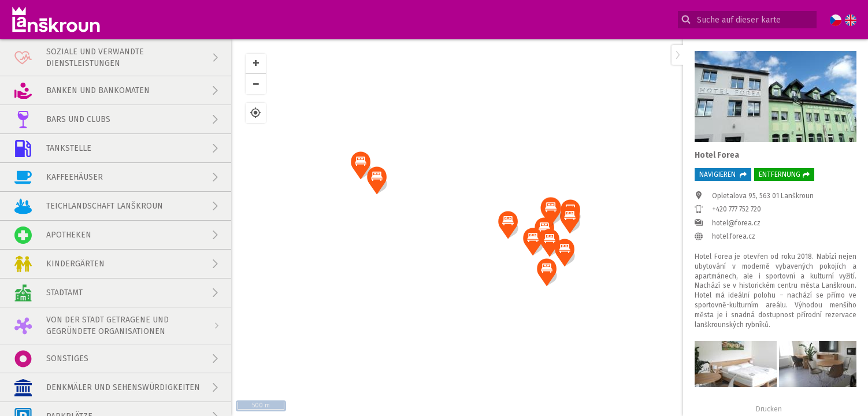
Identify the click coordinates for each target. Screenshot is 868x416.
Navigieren (723, 174)
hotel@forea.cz (736, 223)
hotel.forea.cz (734, 236)
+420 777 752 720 (737, 209)
